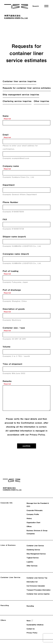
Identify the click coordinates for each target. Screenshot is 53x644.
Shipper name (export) (14, 237)
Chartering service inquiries (17, 101)
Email (6, 135)
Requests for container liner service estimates (27, 88)
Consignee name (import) (16, 254)
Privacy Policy (37, 435)
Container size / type (14, 328)
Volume (7, 347)
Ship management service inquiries (21, 95)
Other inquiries (41, 101)
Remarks (7, 381)
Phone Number (10, 202)
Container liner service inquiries (20, 81)
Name (6, 116)
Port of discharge (12, 290)
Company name (11, 166)
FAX (5, 219)
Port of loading (11, 271)
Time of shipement (12, 364)
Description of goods (14, 309)
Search (36, 6)
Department (9, 185)
